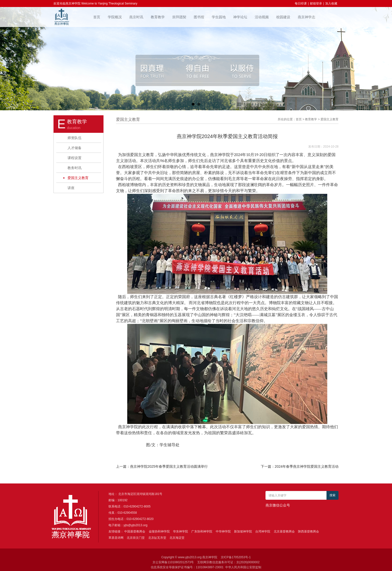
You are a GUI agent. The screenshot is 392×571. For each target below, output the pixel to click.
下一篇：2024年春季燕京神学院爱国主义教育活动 (300, 466)
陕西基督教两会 (308, 531)
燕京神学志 (306, 17)
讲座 (71, 188)
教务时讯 (74, 168)
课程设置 (74, 158)
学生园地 (219, 17)
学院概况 (115, 17)
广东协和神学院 (202, 531)
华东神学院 (180, 531)
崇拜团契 (179, 17)
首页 (97, 17)
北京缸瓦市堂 (157, 538)
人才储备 (74, 148)
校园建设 (283, 17)
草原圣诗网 (116, 538)
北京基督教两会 (284, 531)
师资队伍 (74, 138)
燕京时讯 (136, 17)
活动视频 (262, 17)
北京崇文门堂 (136, 538)
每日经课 (301, 4)
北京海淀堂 (177, 538)
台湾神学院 (263, 531)
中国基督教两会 (135, 531)
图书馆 (199, 17)
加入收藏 (331, 4)
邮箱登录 (316, 4)
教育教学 (158, 17)
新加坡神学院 (243, 531)
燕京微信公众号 (278, 505)
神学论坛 (240, 17)
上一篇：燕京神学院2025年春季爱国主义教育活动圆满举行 (162, 466)
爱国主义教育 (78, 178)
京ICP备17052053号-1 (236, 557)
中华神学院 (223, 531)
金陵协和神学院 (159, 531)
